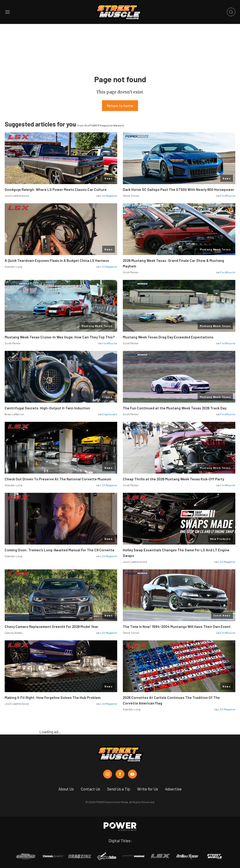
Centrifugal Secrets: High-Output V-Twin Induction (47, 408)
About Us (66, 789)
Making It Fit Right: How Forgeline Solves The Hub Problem (53, 697)
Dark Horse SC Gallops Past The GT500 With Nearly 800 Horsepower (179, 189)
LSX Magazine (109, 196)
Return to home (120, 106)
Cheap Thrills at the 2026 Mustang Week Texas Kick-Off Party (173, 479)
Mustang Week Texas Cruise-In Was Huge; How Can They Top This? (60, 337)
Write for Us (148, 789)
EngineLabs (110, 414)
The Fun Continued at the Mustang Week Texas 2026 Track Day (175, 408)
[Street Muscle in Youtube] (132, 774)
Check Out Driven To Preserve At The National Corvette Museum (58, 479)
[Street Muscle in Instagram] (108, 774)
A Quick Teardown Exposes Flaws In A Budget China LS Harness (57, 260)
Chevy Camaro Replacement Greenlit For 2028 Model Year (52, 627)
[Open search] (231, 12)
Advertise (173, 789)
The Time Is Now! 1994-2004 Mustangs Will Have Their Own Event (177, 627)
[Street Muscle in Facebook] (120, 774)
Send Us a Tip (119, 789)
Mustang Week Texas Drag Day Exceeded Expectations (169, 337)
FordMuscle (228, 196)
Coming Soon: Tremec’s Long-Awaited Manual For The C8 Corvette (60, 550)
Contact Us (90, 789)
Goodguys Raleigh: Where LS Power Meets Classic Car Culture (56, 189)
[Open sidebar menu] (7, 12)
